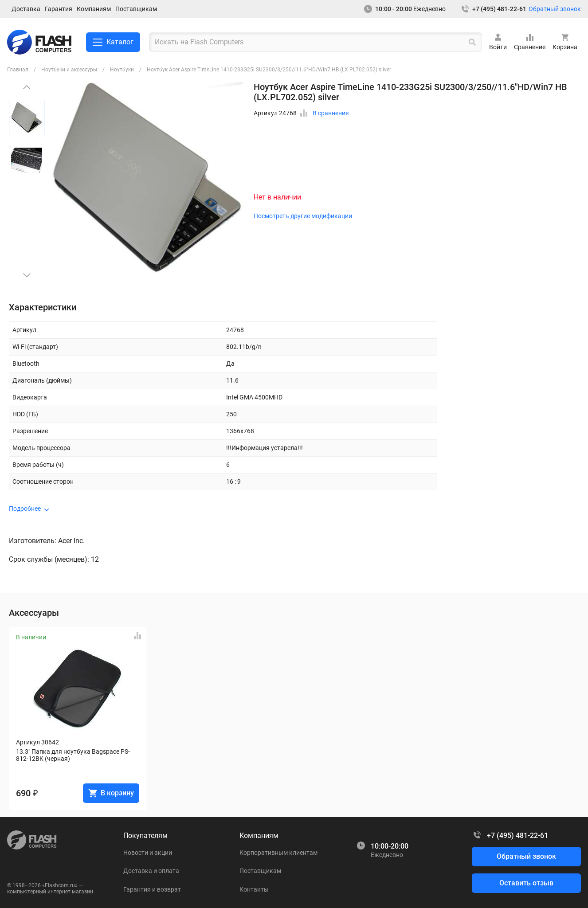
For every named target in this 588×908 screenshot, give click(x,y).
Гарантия (59, 9)
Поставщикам (136, 9)
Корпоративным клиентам (278, 853)
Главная (18, 70)
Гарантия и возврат (152, 889)
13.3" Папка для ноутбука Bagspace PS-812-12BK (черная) (73, 755)
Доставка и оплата (151, 871)
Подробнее (25, 509)
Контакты (254, 889)
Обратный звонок (555, 9)
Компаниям (94, 9)
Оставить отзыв (526, 883)
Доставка (26, 9)
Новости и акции (148, 853)
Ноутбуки (122, 70)
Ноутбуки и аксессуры (69, 70)
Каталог (113, 42)
